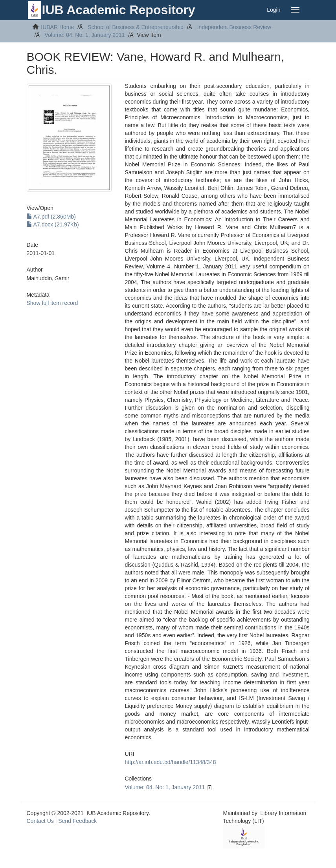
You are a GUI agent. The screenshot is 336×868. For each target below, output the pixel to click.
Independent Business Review (234, 27)
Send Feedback (77, 821)
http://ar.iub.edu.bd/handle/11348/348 (171, 762)
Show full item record (52, 303)
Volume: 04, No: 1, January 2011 (85, 35)
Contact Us (40, 821)
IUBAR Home (57, 27)
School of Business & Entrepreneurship (136, 27)
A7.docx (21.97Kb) (53, 224)
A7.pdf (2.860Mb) (51, 217)
